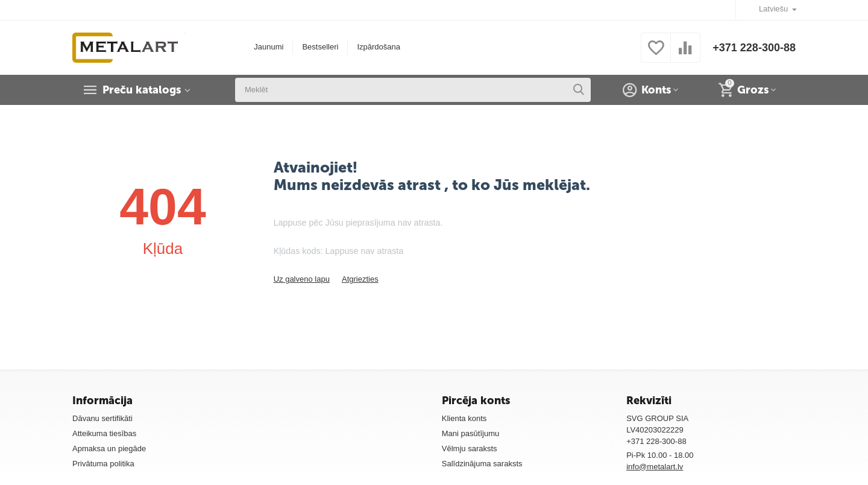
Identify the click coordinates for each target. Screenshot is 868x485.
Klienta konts (464, 418)
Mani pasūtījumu (471, 433)
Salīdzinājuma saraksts (482, 464)
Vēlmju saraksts (470, 449)
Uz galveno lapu (302, 279)
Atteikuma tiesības (104, 433)
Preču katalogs (142, 90)
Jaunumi (269, 47)
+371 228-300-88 (754, 48)
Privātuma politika (103, 464)
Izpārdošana (379, 47)
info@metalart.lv (655, 467)
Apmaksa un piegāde (109, 449)
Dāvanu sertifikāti (102, 418)
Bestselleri (320, 47)
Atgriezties (360, 279)
